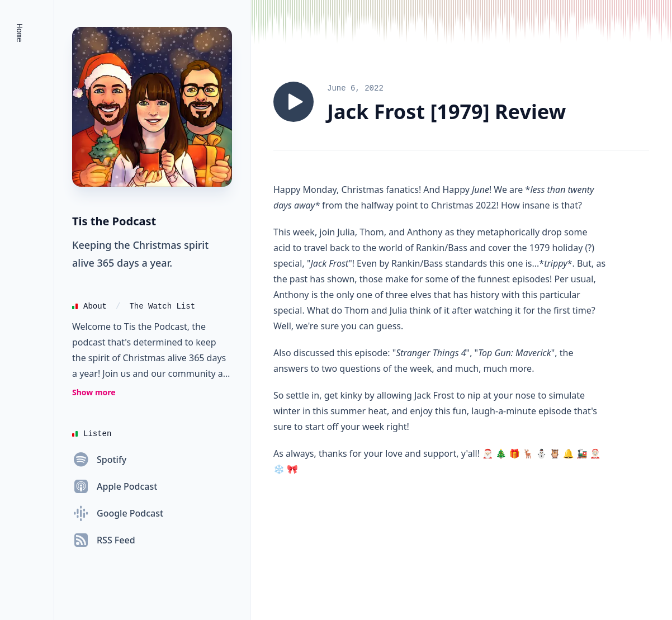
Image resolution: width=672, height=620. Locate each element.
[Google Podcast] (118, 513)
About (95, 306)
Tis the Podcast (114, 221)
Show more (94, 392)
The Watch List (162, 306)
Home (19, 33)
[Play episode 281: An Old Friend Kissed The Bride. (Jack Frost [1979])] (294, 102)
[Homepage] (152, 107)
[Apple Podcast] (115, 486)
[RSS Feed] (104, 540)
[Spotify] (99, 460)
